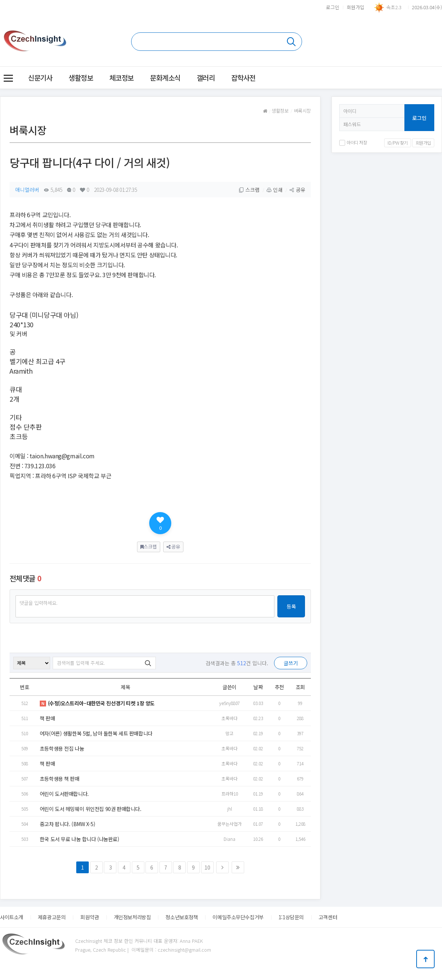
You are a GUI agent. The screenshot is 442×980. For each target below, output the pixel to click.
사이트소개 (12, 917)
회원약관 (90, 917)
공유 (297, 190)
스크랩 (249, 190)
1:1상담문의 (291, 917)
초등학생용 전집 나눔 (62, 748)
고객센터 (328, 917)
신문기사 (40, 77)
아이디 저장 (353, 142)
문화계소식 (165, 77)
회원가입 (355, 7)
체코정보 (122, 77)
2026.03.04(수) (427, 7)
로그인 (333, 7)
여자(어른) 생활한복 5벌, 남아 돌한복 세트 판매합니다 (96, 733)
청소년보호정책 (182, 917)
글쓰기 (291, 663)
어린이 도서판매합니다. (64, 794)
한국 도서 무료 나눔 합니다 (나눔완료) (80, 839)
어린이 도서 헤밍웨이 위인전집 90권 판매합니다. (91, 809)
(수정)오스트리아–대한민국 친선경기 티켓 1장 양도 (97, 703)
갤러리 (206, 77)
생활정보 (81, 77)
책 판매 (47, 718)
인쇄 (274, 190)
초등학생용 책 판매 (60, 779)
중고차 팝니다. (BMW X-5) (67, 824)
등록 (291, 606)
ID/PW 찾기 (398, 143)
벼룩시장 (302, 111)
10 (207, 867)
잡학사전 (243, 77)
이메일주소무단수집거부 (238, 917)
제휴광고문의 (52, 917)
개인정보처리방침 (132, 917)
